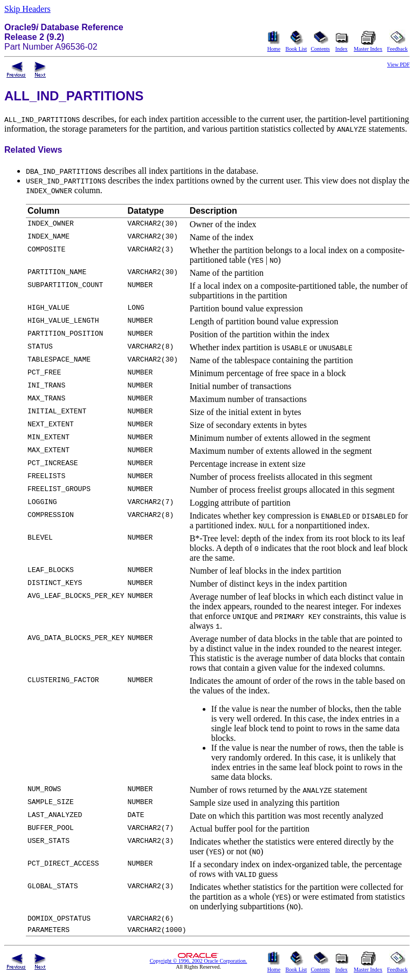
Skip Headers (27, 9)
